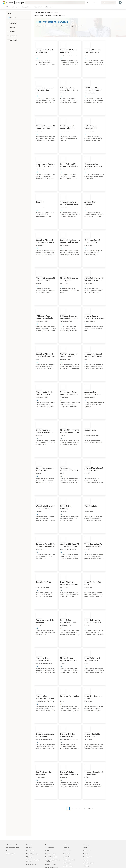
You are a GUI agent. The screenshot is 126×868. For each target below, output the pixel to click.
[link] (46, 59)
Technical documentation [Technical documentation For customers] (32, 854)
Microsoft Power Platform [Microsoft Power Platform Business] (69, 860)
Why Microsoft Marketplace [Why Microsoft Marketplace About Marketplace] (13, 848)
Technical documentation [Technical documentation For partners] (51, 857)
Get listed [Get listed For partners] (48, 851)
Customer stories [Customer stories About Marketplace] (10, 854)
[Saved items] (94, 2)
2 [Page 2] (72, 808)
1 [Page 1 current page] (68, 808)
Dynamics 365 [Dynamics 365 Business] (66, 854)
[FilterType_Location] (8, 23)
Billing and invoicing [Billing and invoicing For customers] (31, 864)
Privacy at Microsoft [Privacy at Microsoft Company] (88, 857)
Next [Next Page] (89, 808)
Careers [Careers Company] (85, 848)
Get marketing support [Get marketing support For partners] (51, 854)
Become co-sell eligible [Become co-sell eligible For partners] (51, 864)
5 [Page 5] (84, 808)
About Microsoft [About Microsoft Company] (87, 851)
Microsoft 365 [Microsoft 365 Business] (66, 857)
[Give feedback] (87, 2)
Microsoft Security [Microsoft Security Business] (67, 851)
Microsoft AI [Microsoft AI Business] (66, 848)
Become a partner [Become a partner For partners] (49, 848)
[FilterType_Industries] (8, 31)
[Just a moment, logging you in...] (120, 2)
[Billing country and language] (108, 2)
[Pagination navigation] (80, 810)
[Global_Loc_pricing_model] (8, 40)
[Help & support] (91, 2)
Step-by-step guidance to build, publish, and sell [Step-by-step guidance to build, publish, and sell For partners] (53, 861)
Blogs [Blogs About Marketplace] (8, 851)
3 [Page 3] (76, 808)
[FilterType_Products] (8, 27)
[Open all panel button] (6, 7)
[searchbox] (20, 18)
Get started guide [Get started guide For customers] (30, 851)
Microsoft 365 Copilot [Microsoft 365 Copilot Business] (68, 866)
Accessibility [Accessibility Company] (86, 866)
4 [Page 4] (80, 808)
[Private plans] (98, 2)
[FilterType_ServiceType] (8, 36)
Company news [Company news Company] (87, 854)
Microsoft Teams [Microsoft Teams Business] (67, 863)
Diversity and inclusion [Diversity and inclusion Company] (88, 863)
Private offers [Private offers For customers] (29, 857)
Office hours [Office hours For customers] (29, 848)
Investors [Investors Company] (85, 860)
